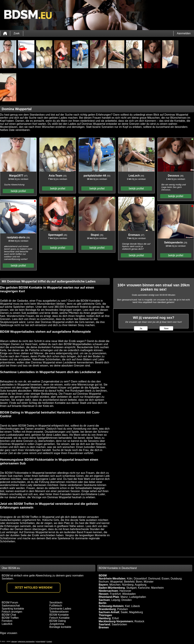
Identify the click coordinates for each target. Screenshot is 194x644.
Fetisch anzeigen (12, 612)
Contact (49, 641)
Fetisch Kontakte (59, 618)
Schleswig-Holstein (111, 606)
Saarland (105, 624)
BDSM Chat (9, 615)
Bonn (139, 582)
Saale (124, 612)
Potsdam (123, 609)
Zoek (17, 33)
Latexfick (7, 624)
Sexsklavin (56, 602)
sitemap (14, 641)
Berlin (103, 603)
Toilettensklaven (59, 612)
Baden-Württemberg (112, 588)
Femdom (7, 621)
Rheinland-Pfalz (109, 597)
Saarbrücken (119, 624)
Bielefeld (129, 582)
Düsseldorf (140, 579)
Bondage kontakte (60, 627)
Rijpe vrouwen (9, 633)
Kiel (127, 606)
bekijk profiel (18, 191)
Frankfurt (115, 594)
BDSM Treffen (10, 618)
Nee (166, 328)
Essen (165, 579)
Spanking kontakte (13, 609)
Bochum (104, 582)
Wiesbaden (129, 594)
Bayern (103, 585)
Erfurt (115, 618)
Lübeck (136, 606)
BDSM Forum (10, 602)
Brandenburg (107, 609)
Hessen (104, 594)
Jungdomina (57, 624)
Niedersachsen (108, 591)
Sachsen (104, 600)
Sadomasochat (11, 606)
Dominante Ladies (60, 609)
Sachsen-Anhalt (109, 612)
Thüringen (105, 615)
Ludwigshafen (138, 597)
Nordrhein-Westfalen (112, 579)
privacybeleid (40, 641)
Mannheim (157, 588)
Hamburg (105, 618)
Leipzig (116, 600)
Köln (129, 579)
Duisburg (176, 579)
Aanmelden (184, 33)
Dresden (127, 600)
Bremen (104, 627)
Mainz (124, 597)
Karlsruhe (144, 588)
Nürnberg (128, 585)
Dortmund (154, 579)
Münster (149, 582)
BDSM (103, 576)
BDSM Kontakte (59, 615)
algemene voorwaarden (26, 641)
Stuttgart (131, 588)
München (115, 585)
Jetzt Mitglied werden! (34, 588)
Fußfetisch (56, 606)
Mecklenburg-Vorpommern (116, 621)
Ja (141, 328)
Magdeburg (136, 612)
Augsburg (141, 585)
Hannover (125, 591)
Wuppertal (116, 582)
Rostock (139, 621)
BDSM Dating (58, 621)
